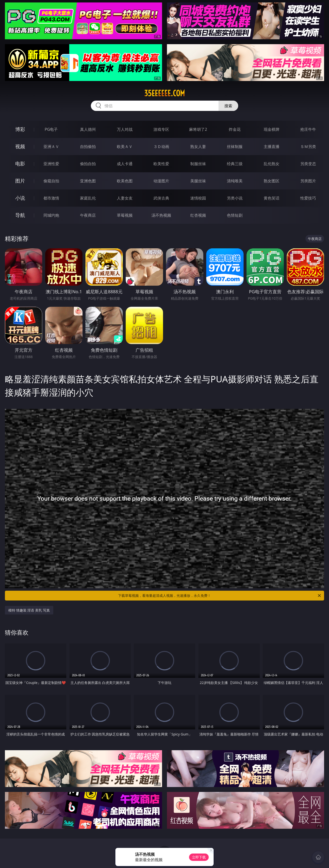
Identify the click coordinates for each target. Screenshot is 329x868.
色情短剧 (235, 215)
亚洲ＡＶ (51, 147)
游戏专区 (161, 129)
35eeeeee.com (164, 93)
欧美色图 (125, 181)
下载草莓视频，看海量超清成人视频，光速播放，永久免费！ (220, 596)
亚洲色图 (88, 181)
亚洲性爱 (51, 164)
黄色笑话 (272, 198)
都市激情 (51, 198)
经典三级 (235, 164)
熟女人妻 (198, 147)
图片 (20, 181)
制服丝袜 (198, 164)
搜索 (228, 106)
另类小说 (235, 198)
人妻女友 (125, 198)
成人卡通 (125, 164)
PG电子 (51, 129)
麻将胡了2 (198, 129)
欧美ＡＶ (125, 147)
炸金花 (235, 129)
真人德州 (88, 129)
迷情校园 (198, 198)
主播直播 (272, 147)
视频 (20, 146)
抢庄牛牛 (308, 129)
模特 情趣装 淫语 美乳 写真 (29, 610)
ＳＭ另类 (308, 147)
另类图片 (308, 181)
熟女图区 (272, 181)
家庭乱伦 (88, 198)
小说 (20, 198)
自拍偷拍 (88, 147)
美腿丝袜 (198, 181)
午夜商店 (88, 215)
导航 (20, 215)
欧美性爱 (161, 164)
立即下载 (199, 857)
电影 (20, 164)
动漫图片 (161, 181)
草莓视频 (125, 215)
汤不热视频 (161, 215)
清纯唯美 (235, 181)
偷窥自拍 (51, 181)
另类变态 (308, 164)
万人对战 (125, 129)
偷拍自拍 (88, 164)
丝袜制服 (235, 147)
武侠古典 (161, 198)
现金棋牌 (272, 129)
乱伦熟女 (272, 164)
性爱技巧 (308, 198)
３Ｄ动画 (161, 147)
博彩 (20, 129)
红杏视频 (198, 215)
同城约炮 (51, 215)
